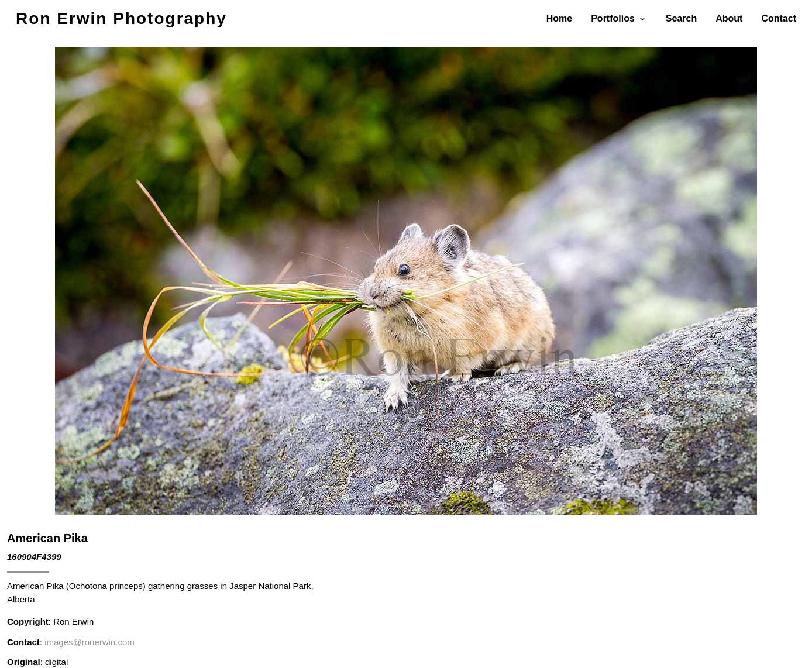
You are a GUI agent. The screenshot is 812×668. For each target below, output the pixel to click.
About (729, 18)
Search (681, 18)
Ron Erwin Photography (121, 18)
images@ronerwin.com (90, 642)
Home (559, 18)
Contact (779, 18)
